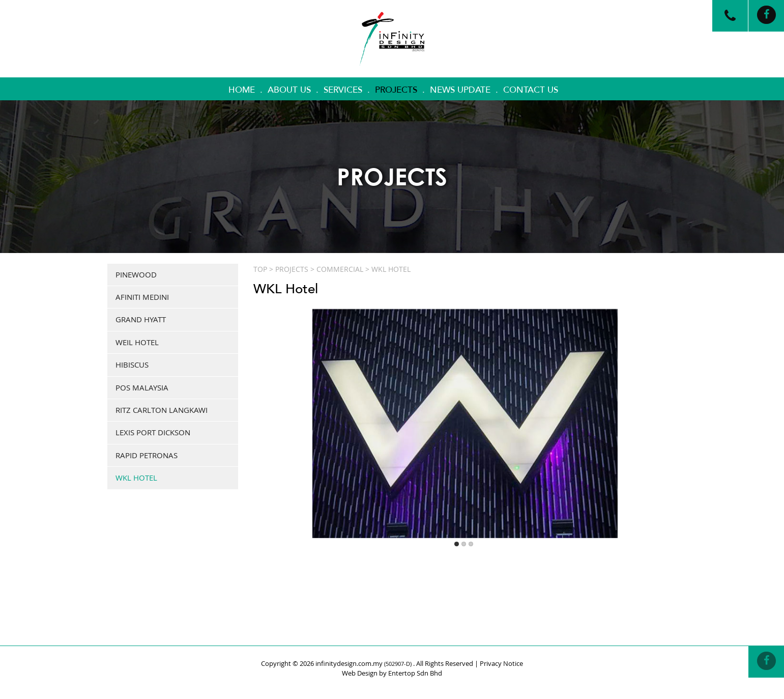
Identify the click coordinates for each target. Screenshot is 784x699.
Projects (396, 90)
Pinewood (136, 274)
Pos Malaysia (142, 387)
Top (260, 269)
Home (242, 90)
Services (343, 90)
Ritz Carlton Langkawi (162, 410)
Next (665, 410)
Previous (265, 410)
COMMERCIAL (340, 269)
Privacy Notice (501, 663)
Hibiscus (132, 365)
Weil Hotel (137, 342)
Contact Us (531, 90)
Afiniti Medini (142, 297)
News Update (460, 90)
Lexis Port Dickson (153, 432)
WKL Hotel (136, 478)
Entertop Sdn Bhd (415, 673)
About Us (289, 90)
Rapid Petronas (147, 455)
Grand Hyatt (141, 319)
